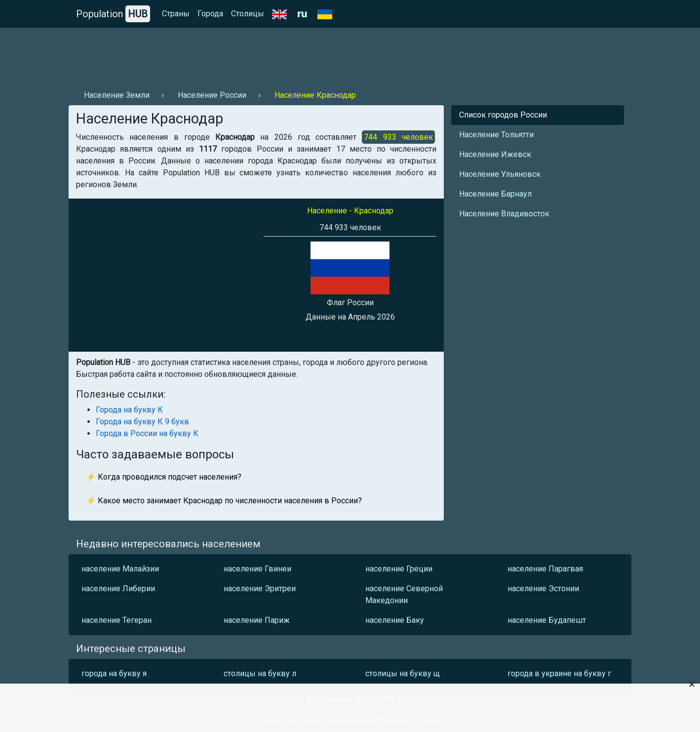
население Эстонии (543, 589)
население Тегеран (117, 620)
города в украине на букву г (559, 673)
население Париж (257, 620)
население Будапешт (547, 620)
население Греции (399, 569)
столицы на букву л (260, 673)
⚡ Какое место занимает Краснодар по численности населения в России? (224, 501)
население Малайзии (120, 569)
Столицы (248, 14)
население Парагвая (545, 569)
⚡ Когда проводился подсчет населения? (164, 477)
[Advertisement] (248, 55)
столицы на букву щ (403, 673)
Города (210, 14)
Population (113, 14)
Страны (176, 14)
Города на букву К (129, 410)
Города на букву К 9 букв (142, 422)
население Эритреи (260, 589)
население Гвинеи (257, 569)
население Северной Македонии (404, 594)
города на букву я (114, 673)
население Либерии (118, 589)
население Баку (395, 620)
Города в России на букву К (147, 433)
